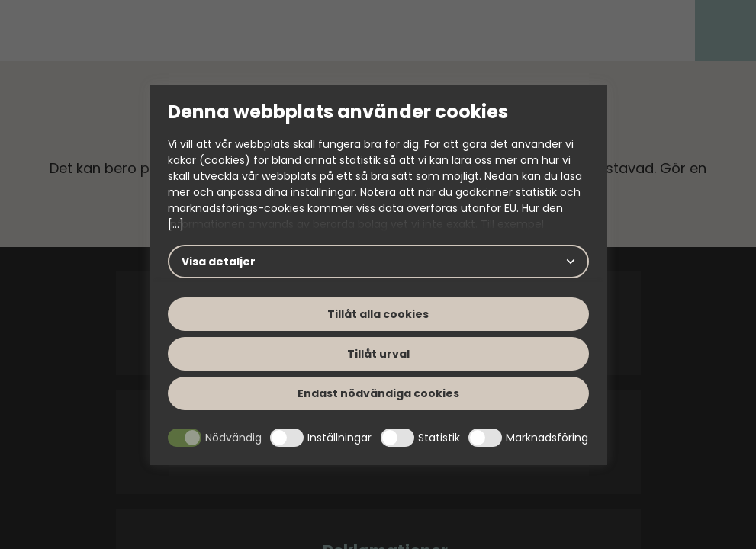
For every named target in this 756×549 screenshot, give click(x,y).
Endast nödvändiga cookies (378, 393)
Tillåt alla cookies (378, 314)
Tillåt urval (378, 354)
